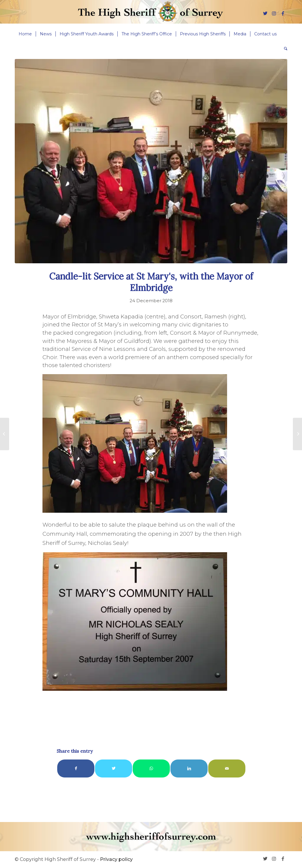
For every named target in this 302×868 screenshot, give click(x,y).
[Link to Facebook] (283, 13)
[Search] (284, 49)
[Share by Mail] (227, 768)
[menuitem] (25, 34)
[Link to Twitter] (265, 13)
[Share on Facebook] (76, 768)
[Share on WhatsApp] (151, 768)
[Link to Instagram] (274, 13)
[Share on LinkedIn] (189, 768)
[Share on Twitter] (114, 768)
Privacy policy (116, 859)
